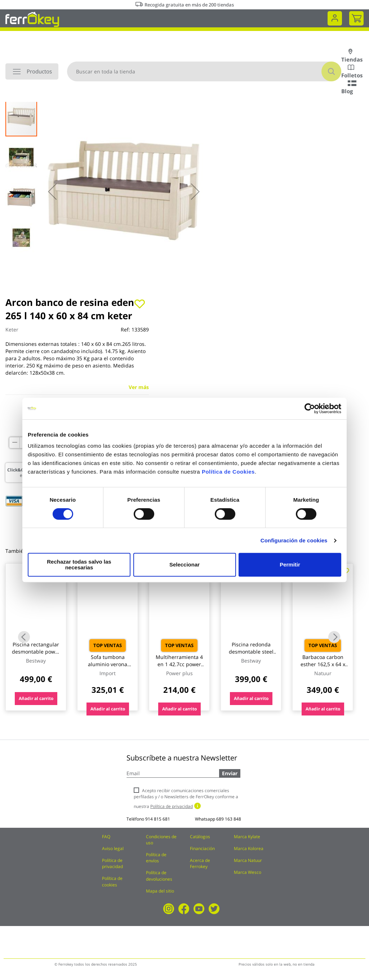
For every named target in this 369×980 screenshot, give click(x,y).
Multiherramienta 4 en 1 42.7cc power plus (179, 664)
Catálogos (200, 837)
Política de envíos (156, 858)
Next (334, 637)
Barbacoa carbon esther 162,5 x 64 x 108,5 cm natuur (323, 664)
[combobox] (204, 71)
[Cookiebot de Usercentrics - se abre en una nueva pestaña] (310, 411)
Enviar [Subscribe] (230, 773)
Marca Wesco (248, 872)
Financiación (202, 848)
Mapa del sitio (160, 891)
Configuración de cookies (294, 543)
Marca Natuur (248, 860)
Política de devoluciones (159, 876)
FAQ (106, 837)
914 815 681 (158, 819)
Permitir (290, 564)
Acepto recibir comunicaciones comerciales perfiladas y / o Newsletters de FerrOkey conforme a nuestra (186, 798)
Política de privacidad (112, 863)
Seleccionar (183, 564)
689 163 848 (229, 819)
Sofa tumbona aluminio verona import (108, 664)
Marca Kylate (247, 837)
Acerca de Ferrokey (200, 863)
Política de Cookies (228, 475)
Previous (24, 637)
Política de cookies (112, 881)
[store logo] (32, 19)
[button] (52, 191)
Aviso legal (113, 848)
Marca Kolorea (249, 848)
